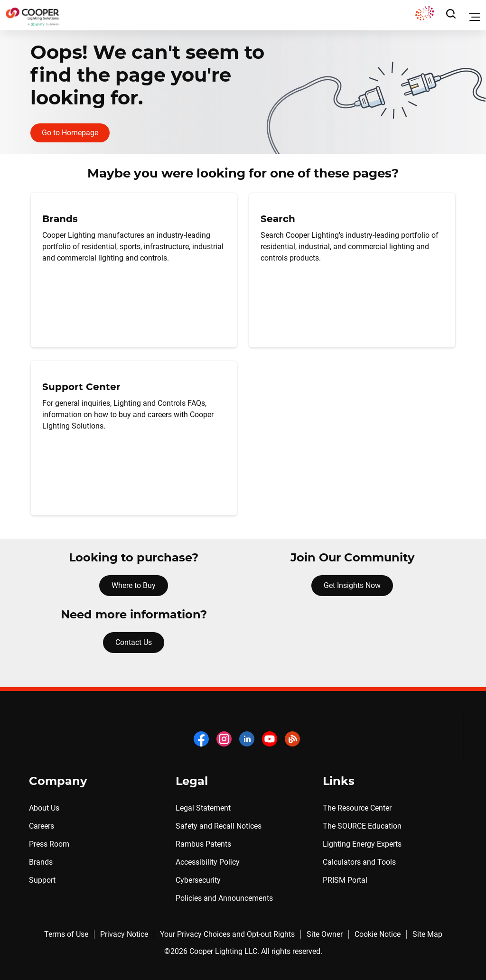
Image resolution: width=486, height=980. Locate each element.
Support (42, 880)
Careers (42, 826)
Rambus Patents (203, 844)
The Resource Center (357, 808)
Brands (41, 862)
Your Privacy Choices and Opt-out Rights (227, 934)
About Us (44, 808)
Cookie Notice (378, 934)
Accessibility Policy (208, 862)
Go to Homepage (70, 133)
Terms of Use (66, 934)
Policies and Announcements (224, 898)
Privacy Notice (124, 934)
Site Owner (325, 934)
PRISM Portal (345, 880)
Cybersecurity (198, 880)
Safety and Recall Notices (219, 826)
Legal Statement (203, 808)
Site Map (427, 934)
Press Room (49, 844)
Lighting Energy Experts (362, 844)
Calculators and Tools (359, 862)
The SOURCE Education (362, 826)
